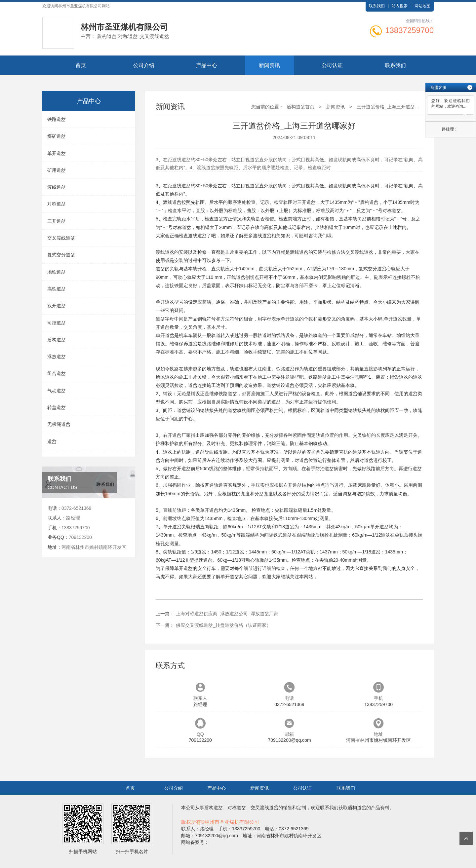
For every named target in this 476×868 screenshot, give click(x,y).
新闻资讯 (269, 65)
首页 (81, 65)
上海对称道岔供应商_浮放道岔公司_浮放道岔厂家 (227, 614)
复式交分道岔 (61, 255)
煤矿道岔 (57, 136)
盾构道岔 (57, 340)
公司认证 (332, 65)
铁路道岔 (57, 119)
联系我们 (377, 6)
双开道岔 (57, 306)
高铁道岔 (57, 289)
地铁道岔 (57, 272)
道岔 (52, 441)
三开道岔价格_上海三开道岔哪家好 (393, 107)
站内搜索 (400, 6)
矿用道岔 (57, 170)
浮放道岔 (57, 357)
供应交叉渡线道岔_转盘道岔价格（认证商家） (223, 625)
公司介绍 (144, 65)
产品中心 (207, 65)
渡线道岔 (57, 187)
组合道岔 (57, 373)
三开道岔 (57, 221)
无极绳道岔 (59, 424)
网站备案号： (195, 842)
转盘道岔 (57, 407)
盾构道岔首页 (300, 107)
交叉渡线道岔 (61, 238)
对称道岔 (57, 204)
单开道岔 (57, 153)
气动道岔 (57, 391)
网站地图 (422, 6)
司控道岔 (57, 323)
